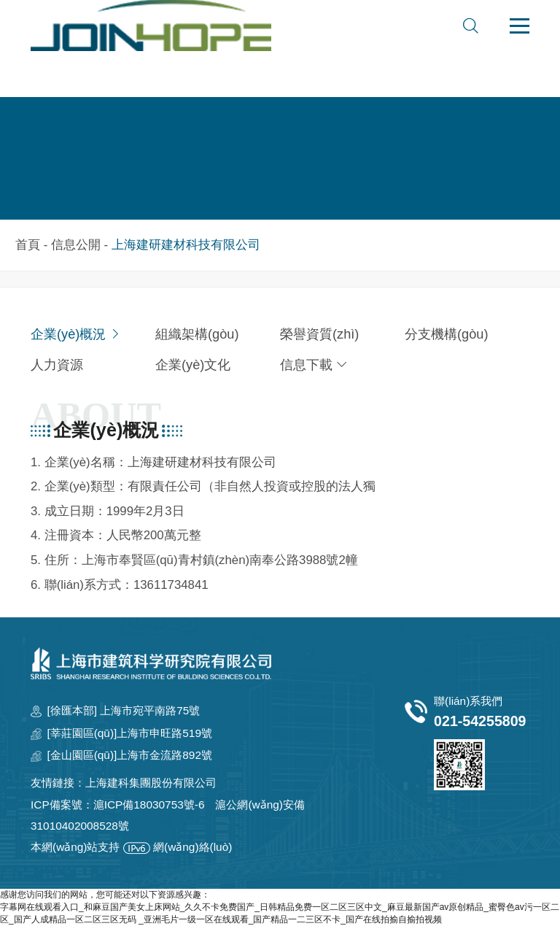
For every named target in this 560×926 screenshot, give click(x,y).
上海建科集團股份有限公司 (151, 783)
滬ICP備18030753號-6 (149, 805)
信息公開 (76, 245)
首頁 (28, 245)
